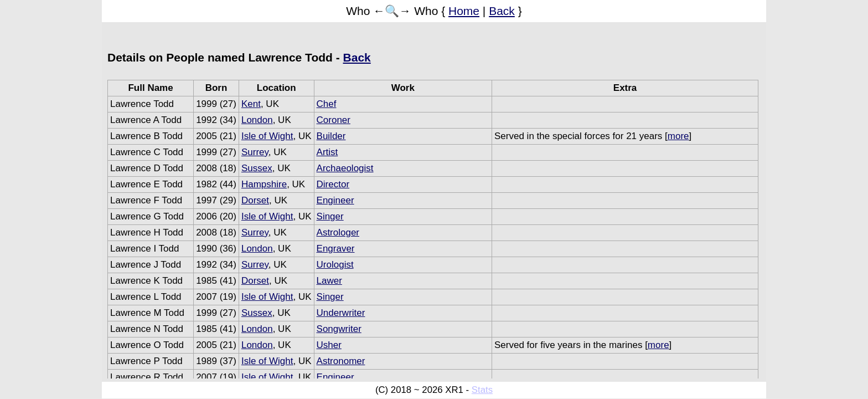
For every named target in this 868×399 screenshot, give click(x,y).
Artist (327, 152)
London (257, 120)
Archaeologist (345, 168)
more (678, 136)
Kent (251, 104)
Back (502, 11)
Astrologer (338, 232)
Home (464, 11)
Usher (329, 345)
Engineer (335, 200)
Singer (330, 216)
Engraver (336, 249)
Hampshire (264, 184)
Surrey (255, 152)
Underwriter (341, 313)
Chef (327, 104)
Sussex (257, 168)
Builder (331, 136)
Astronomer (341, 361)
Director (333, 184)
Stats (482, 390)
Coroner (334, 120)
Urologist (335, 265)
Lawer (329, 281)
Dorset (255, 200)
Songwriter (339, 329)
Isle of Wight (267, 136)
